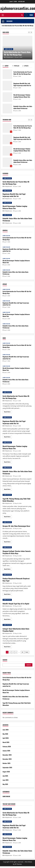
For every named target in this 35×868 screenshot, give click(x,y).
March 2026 (6, 742)
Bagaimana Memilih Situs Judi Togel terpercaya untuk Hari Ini (7, 86)
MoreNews (29, 862)
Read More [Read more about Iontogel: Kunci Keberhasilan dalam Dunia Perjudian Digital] (8, 647)
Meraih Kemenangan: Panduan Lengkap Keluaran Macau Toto (7, 97)
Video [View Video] (28, 15)
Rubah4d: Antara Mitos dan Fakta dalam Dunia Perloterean (7, 109)
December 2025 (7, 755)
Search (5, 660)
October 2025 (6, 763)
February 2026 (7, 747)
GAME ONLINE (9, 49)
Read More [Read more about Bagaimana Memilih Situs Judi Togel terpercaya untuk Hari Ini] (8, 437)
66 (22, 652)
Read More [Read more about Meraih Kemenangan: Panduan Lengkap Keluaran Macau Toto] (8, 462)
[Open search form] (22, 15)
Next (27, 652)
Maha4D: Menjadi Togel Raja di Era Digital (16, 604)
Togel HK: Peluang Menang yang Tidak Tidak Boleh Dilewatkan (17, 500)
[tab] (8, 66)
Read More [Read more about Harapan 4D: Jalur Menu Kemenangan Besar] (8, 542)
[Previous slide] (29, 32)
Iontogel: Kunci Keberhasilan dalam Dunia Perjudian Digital (16, 630)
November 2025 (7, 759)
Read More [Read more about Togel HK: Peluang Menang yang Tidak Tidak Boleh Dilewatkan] (8, 517)
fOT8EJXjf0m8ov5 (9, 57)
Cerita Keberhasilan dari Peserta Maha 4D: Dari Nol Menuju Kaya (7, 74)
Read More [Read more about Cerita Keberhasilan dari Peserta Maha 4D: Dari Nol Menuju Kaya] (8, 412)
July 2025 (5, 776)
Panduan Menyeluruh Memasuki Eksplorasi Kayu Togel (16, 580)
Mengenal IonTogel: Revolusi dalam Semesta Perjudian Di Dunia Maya (17, 552)
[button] (3, 15)
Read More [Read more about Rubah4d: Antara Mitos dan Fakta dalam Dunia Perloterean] (8, 490)
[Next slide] (31, 32)
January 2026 (6, 751)
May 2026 (5, 734)
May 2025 (5, 784)
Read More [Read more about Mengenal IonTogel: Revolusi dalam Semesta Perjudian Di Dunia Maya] (8, 569)
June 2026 (6, 730)
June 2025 (6, 780)
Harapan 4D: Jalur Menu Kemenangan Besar (16, 526)
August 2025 (6, 772)
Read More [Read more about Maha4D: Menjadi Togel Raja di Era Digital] (8, 620)
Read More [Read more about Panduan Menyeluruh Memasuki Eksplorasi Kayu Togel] (8, 595)
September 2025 (7, 767)
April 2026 (6, 738)
